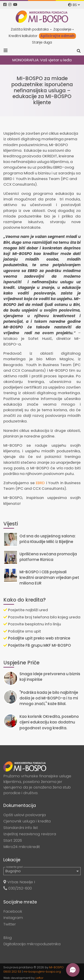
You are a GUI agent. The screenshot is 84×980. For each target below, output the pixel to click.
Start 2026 (13, 840)
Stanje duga (42, 42)
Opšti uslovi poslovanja (25, 815)
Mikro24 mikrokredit (22, 847)
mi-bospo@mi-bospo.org (42, 972)
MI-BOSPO (56, 967)
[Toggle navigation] (7, 51)
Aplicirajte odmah (57, 36)
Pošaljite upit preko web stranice (37, 638)
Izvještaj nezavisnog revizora (30, 834)
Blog (8, 938)
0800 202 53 (12, 972)
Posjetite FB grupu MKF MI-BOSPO (37, 645)
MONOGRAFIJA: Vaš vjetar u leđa (42, 60)
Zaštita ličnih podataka (30, 29)
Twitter (10, 924)
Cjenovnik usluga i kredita (27, 821)
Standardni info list (21, 828)
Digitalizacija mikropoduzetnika (32, 944)
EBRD (40, 483)
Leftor (40, 978)
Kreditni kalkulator (23, 36)
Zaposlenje (62, 29)
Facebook (13, 911)
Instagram (13, 918)
